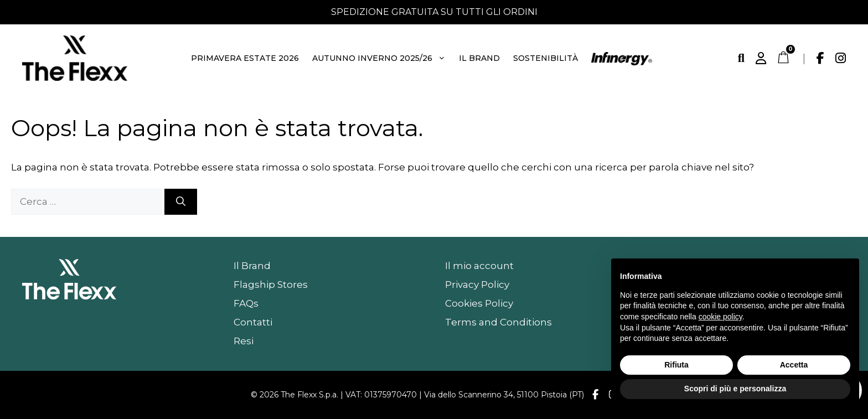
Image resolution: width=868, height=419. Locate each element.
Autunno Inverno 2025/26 (379, 58)
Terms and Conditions (498, 322)
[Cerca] (741, 58)
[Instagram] (841, 58)
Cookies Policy (479, 303)
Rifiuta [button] (676, 365)
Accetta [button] (794, 365)
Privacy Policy (477, 284)
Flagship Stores (271, 284)
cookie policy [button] (720, 317)
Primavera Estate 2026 (245, 58)
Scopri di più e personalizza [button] (735, 389)
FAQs (246, 303)
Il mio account (479, 266)
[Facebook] (820, 58)
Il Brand (479, 58)
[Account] (761, 58)
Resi (244, 341)
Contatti (253, 322)
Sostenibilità (546, 58)
